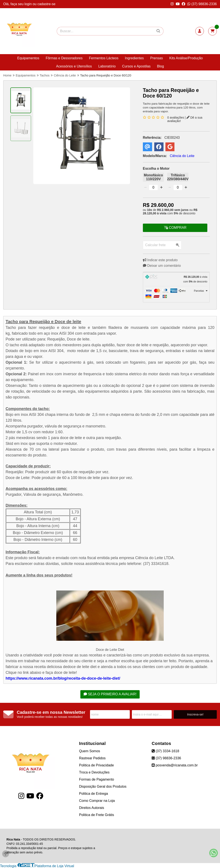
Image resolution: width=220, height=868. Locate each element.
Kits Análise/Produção (186, 58)
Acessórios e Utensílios (74, 66)
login (29, 4)
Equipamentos (28, 58)
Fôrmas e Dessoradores (64, 58)
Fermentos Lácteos (104, 58)
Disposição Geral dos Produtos (103, 786)
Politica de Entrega (93, 794)
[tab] (176, 279)
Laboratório (107, 66)
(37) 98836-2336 (202, 4)
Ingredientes (134, 58)
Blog (160, 66)
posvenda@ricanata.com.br (175, 765)
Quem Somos (90, 751)
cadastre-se (46, 4)
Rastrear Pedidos (92, 758)
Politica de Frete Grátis (97, 815)
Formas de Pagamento (97, 779)
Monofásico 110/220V (154, 177)
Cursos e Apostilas (136, 66)
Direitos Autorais (92, 808)
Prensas (157, 58)
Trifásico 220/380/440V (178, 177)
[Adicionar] (161, 188)
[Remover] (145, 188)
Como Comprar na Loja (97, 801)
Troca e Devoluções (94, 772)
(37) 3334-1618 (165, 751)
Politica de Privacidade (96, 765)
